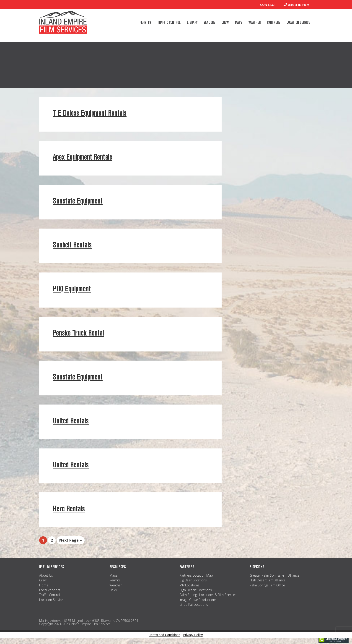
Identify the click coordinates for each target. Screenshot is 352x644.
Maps (114, 575)
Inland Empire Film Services (63, 22)
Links (113, 590)
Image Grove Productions (198, 600)
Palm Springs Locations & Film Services (208, 595)
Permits (115, 580)
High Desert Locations (196, 590)
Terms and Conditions (165, 635)
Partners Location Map (196, 575)
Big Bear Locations (193, 580)
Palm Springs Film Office (267, 585)
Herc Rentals (69, 509)
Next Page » (71, 540)
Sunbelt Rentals (72, 245)
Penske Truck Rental (78, 333)
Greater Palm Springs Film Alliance (274, 575)
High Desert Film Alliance (268, 580)
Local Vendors (50, 590)
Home (44, 585)
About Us (46, 575)
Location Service (51, 600)
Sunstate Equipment (78, 201)
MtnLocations (189, 585)
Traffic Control (50, 595)
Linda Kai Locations (194, 605)
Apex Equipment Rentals (83, 157)
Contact (268, 5)
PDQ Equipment (72, 289)
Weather (116, 585)
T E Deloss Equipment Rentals (90, 113)
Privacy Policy (193, 635)
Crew (43, 580)
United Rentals (71, 421)
